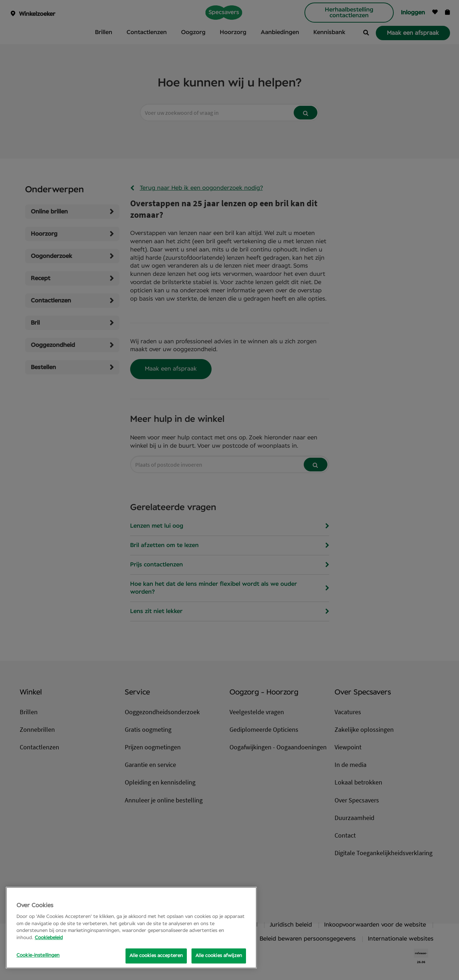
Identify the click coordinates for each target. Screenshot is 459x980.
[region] (131, 928)
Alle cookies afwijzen (219, 956)
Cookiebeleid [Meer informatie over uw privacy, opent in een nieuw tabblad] (49, 938)
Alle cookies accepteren (156, 956)
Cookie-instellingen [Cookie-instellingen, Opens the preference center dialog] (38, 955)
